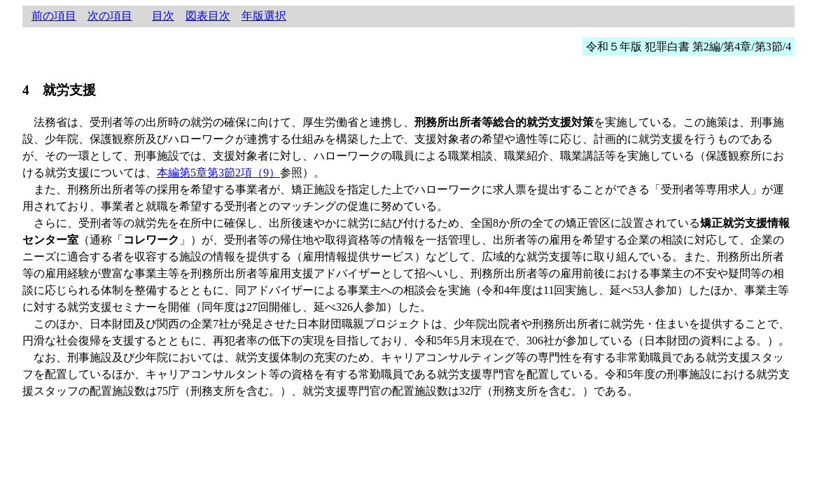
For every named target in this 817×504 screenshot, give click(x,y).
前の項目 (54, 16)
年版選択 (264, 16)
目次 (163, 16)
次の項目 (110, 16)
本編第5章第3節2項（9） (218, 173)
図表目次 (208, 16)
